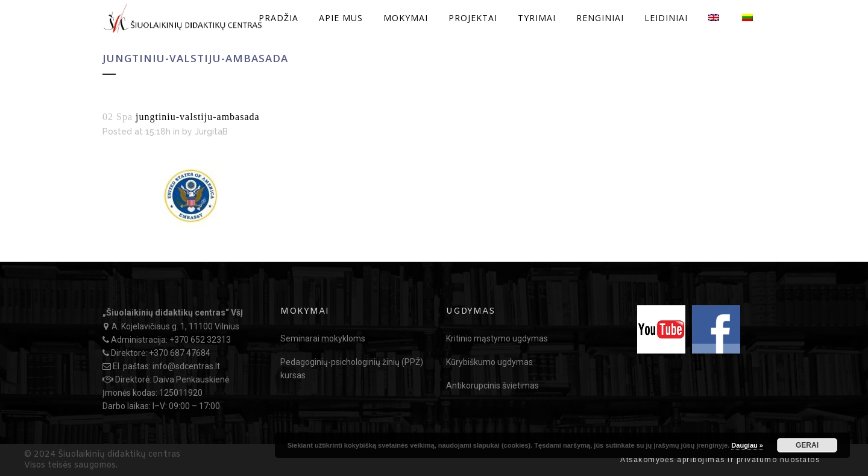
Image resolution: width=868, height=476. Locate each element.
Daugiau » (747, 445)
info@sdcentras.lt (186, 366)
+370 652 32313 (200, 340)
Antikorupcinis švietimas (492, 386)
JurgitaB (211, 132)
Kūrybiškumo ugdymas (489, 362)
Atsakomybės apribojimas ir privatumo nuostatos (720, 460)
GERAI (807, 445)
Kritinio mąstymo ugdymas (497, 338)
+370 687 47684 (180, 353)
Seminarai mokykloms (323, 338)
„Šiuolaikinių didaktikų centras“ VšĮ (173, 313)
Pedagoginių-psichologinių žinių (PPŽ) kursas (352, 369)
